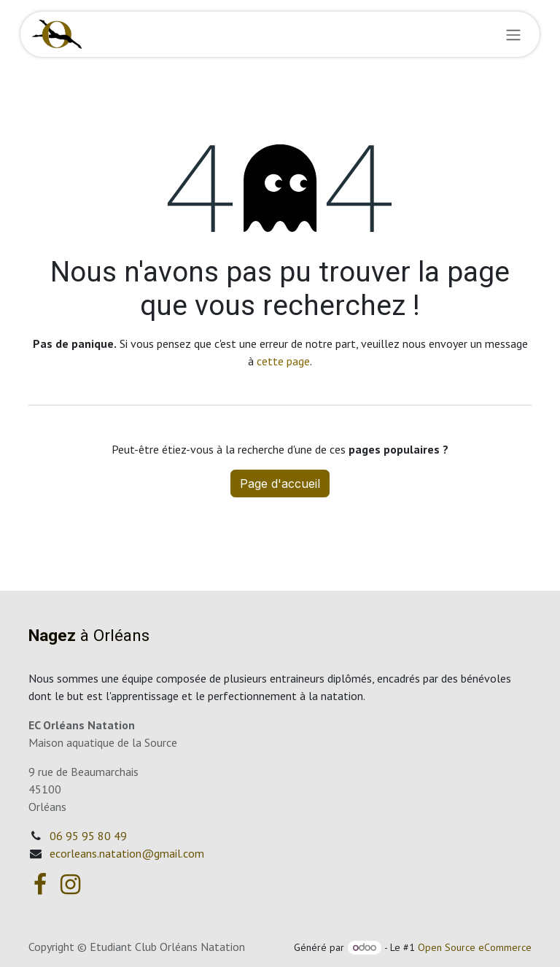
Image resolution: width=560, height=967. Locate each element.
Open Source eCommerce (475, 947)
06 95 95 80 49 (88, 836)
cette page (283, 361)
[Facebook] (40, 885)
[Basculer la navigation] (513, 34)
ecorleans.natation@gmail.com (127, 853)
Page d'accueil (280, 483)
